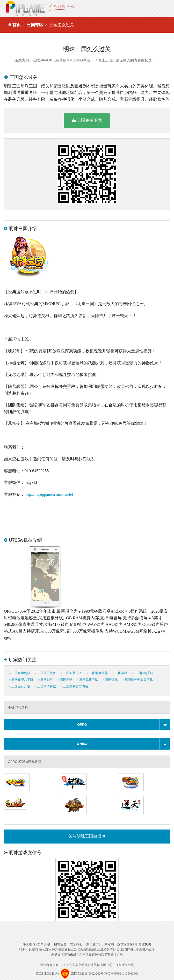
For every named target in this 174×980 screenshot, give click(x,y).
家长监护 (92, 944)
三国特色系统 (143, 673)
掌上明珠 (29, 944)
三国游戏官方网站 (75, 686)
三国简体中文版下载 (138, 680)
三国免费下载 (87, 120)
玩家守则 (108, 944)
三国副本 (46, 680)
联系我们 (76, 944)
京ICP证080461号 (48, 974)
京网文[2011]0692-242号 (87, 974)
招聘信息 (60, 944)
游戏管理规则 (126, 944)
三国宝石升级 (20, 686)
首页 (17, 25)
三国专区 (35, 25)
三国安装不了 (71, 673)
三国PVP (65, 680)
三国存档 (120, 673)
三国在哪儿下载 (21, 680)
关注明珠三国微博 (87, 836)
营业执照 (145, 944)
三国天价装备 (46, 673)
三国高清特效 (46, 686)
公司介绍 (44, 944)
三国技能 (110, 680)
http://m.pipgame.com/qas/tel (49, 494)
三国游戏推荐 (97, 673)
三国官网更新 (20, 673)
